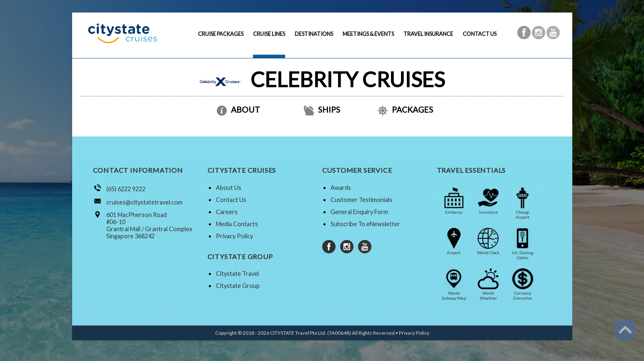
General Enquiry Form (359, 212)
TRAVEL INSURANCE (428, 34)
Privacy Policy (234, 236)
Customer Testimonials (361, 200)
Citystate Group (238, 286)
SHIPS (322, 110)
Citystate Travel (237, 274)
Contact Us (231, 200)
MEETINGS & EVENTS (368, 34)
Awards (341, 188)
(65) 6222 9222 (126, 189)
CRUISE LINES (269, 34)
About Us (229, 188)
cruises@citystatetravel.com (144, 202)
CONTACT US (480, 34)
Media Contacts (237, 224)
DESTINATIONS (314, 34)
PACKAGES (405, 110)
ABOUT (238, 110)
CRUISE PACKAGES (221, 34)
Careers (227, 212)
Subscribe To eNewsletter (365, 224)
